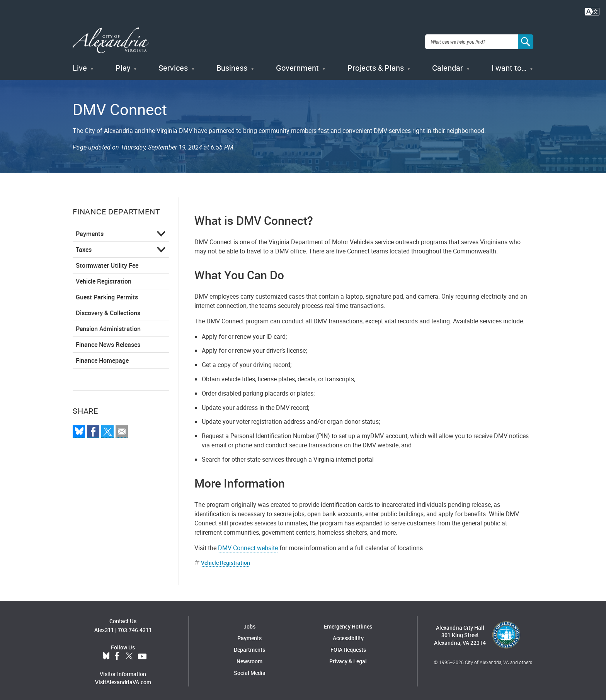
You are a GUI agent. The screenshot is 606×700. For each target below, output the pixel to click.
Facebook (117, 654)
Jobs (249, 624)
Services (173, 65)
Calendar (448, 65)
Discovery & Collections (108, 310)
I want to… (509, 65)
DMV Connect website (248, 545)
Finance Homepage (102, 358)
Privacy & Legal (348, 659)
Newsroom (249, 659)
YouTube (142, 654)
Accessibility (348, 636)
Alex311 (104, 627)
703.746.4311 (135, 627)
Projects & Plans (376, 65)
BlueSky (106, 654)
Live (80, 65)
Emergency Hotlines (348, 624)
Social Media (250, 670)
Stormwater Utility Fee (107, 263)
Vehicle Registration (104, 279)
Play (123, 65)
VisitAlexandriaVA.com (123, 679)
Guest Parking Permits (107, 294)
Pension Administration (108, 326)
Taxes (84, 247)
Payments (90, 231)
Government (297, 65)
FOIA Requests (348, 647)
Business (232, 65)
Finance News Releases (108, 342)
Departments (249, 647)
